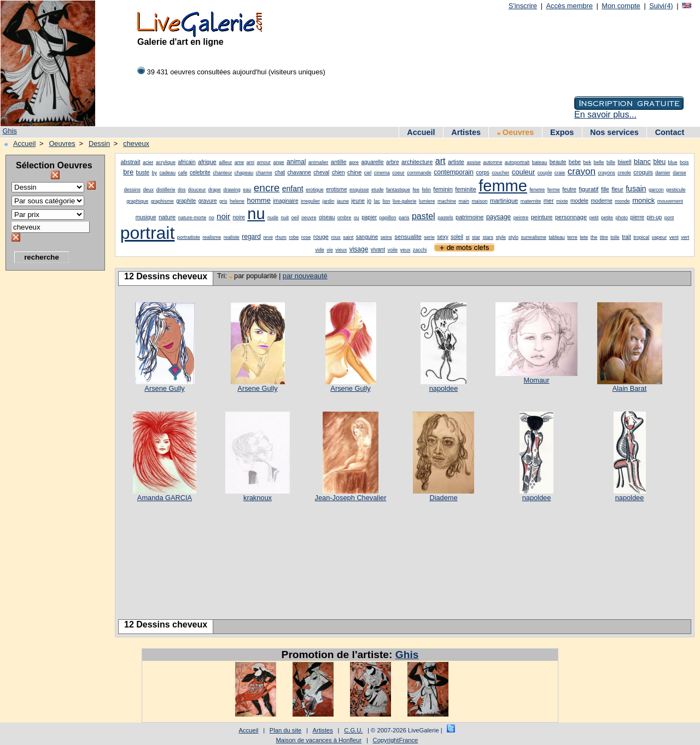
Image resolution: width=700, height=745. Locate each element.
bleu (659, 162)
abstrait (130, 162)
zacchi (420, 250)
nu (256, 214)
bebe (575, 162)
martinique (504, 201)
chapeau (244, 173)
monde (622, 201)
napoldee (444, 388)
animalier (319, 162)
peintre (521, 218)
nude (273, 218)
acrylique (166, 162)
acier (148, 162)
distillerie (165, 190)
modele (579, 201)
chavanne (299, 172)
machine (447, 201)
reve (268, 237)
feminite (466, 189)
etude (378, 190)
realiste (232, 237)
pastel (424, 216)
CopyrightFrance (396, 740)
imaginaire (285, 201)
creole (624, 173)
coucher (500, 173)
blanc (642, 162)
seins (386, 237)
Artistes (466, 132)
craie (560, 173)
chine (354, 172)
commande (419, 173)
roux (336, 237)
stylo (513, 237)
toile (615, 237)
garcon (656, 190)
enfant (293, 189)
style (501, 237)
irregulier (310, 201)
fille (605, 189)
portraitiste (189, 237)
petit (594, 218)
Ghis (10, 131)
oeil (295, 218)
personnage (571, 217)
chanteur (222, 173)
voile (392, 250)
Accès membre (569, 6)
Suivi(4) (661, 6)
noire (239, 217)
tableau (557, 237)
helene (237, 201)
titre (604, 237)
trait (626, 237)
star (476, 237)
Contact (670, 132)
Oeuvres (516, 132)
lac (377, 201)
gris (223, 201)
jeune (358, 201)
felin (426, 190)
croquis (643, 172)
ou (357, 218)
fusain (636, 189)
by (155, 173)
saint (348, 237)
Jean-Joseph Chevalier (351, 498)
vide (320, 250)
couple (545, 173)
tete (584, 237)
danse (679, 173)
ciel (368, 173)
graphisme (162, 201)
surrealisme (533, 237)
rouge (321, 237)
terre (572, 237)
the (594, 237)
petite (607, 218)
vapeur (660, 237)
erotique (315, 190)
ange (279, 162)
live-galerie (405, 201)
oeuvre (309, 218)
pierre (637, 217)
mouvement (670, 201)
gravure (208, 201)
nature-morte (192, 218)
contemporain (454, 172)
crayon (582, 171)
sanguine (367, 237)
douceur (197, 190)
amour (264, 162)
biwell (624, 162)
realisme (212, 237)
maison (479, 201)
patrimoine (469, 217)
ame (240, 162)
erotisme (336, 189)
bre (128, 172)
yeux (405, 250)
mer (549, 201)
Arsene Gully (164, 388)
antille (339, 162)
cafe (182, 173)
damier (663, 173)
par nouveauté (305, 276)
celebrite (200, 172)
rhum (281, 237)
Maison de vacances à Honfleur (319, 740)
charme (264, 173)
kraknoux (258, 498)
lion (387, 201)
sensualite (408, 237)
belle (599, 162)
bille (611, 162)
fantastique (398, 190)
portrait (148, 233)
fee (416, 190)
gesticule (676, 190)
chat (280, 172)
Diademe (443, 498)
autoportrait (517, 162)
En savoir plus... (605, 115)
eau (247, 190)
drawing (232, 190)
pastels (445, 218)
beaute (558, 162)
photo (622, 218)
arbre (392, 162)
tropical (641, 237)
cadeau (167, 173)
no (212, 218)
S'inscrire (523, 6)
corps (482, 172)
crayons (606, 173)
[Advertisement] (49, 440)
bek (588, 162)
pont (669, 218)
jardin (328, 201)
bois (684, 162)
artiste (456, 162)
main (464, 201)
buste (143, 172)
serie (429, 237)
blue (673, 162)
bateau (540, 162)
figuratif (588, 189)
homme (259, 200)
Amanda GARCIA (165, 498)
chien (339, 172)
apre (354, 162)
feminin (443, 189)
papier (369, 217)
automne (492, 162)
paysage (498, 217)
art (441, 161)
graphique (137, 201)
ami (251, 162)
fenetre (537, 190)
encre (267, 188)
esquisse (359, 190)
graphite (186, 201)
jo (369, 201)
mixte (562, 201)
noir (223, 216)
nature (167, 217)
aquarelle (372, 162)
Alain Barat (630, 388)
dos (182, 190)
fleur (617, 189)
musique (146, 217)
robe (294, 237)
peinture (542, 217)
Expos (562, 132)
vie (330, 250)
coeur (398, 173)
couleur (524, 172)
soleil (457, 237)
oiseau (327, 217)
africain (186, 162)
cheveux (136, 143)
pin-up (654, 217)
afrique (207, 162)
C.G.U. (353, 730)
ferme (554, 190)
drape (215, 190)
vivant (378, 250)
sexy (443, 237)
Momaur (537, 380)
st (468, 237)
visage (359, 249)
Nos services (614, 132)
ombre (345, 218)
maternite (531, 201)
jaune (343, 201)
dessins (132, 190)
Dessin (99, 143)
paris (404, 218)
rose (306, 237)
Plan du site (285, 730)
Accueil (421, 132)
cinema (382, 173)
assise (474, 162)
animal (296, 162)
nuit (285, 218)
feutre (569, 189)
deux (148, 190)
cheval (321, 172)
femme (503, 186)
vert (685, 237)
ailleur (225, 162)
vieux (341, 250)
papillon (388, 218)
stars (488, 237)
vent (674, 237)
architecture (417, 162)
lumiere (427, 201)
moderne (601, 201)
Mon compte (621, 6)
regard (251, 237)
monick (643, 200)
